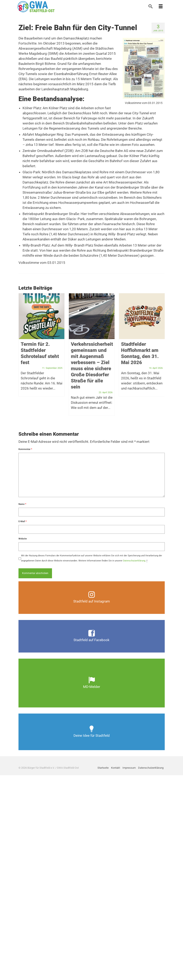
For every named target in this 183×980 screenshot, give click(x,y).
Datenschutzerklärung (134, 561)
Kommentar (25, 449)
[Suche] (151, 7)
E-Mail (23, 521)
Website (23, 539)
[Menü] (161, 7)
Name (22, 504)
